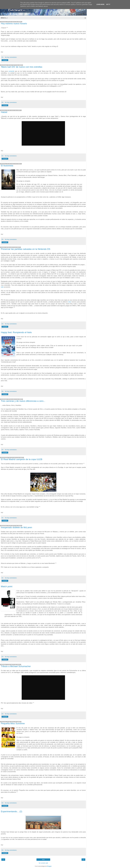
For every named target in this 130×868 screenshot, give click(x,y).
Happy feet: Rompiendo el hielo (16, 332)
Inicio (43, 860)
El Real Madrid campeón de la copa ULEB (22, 459)
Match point (7, 586)
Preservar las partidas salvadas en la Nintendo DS (26, 249)
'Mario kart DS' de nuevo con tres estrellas (22, 67)
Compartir (5, 60)
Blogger (49, 866)
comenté (11, 71)
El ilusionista (7, 166)
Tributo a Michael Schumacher (16, 666)
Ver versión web (43, 863)
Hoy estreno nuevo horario (14, 23)
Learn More (100, 4)
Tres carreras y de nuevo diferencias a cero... (23, 401)
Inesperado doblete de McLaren (17, 527)
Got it (108, 4)
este (2, 287)
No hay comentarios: (11, 57)
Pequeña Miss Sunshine (13, 723)
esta (70, 302)
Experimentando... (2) (12, 811)
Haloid (4, 112)
